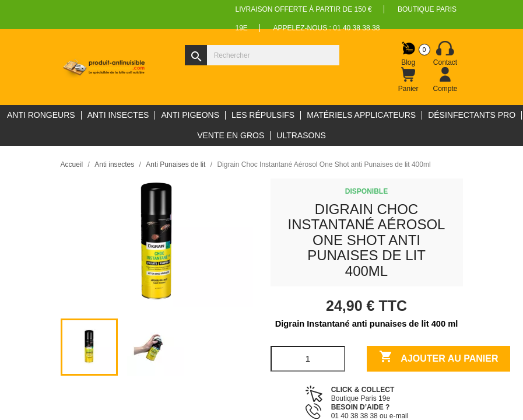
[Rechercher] (262, 55)
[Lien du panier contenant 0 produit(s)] (408, 80)
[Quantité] (308, 359)
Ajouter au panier (439, 358)
